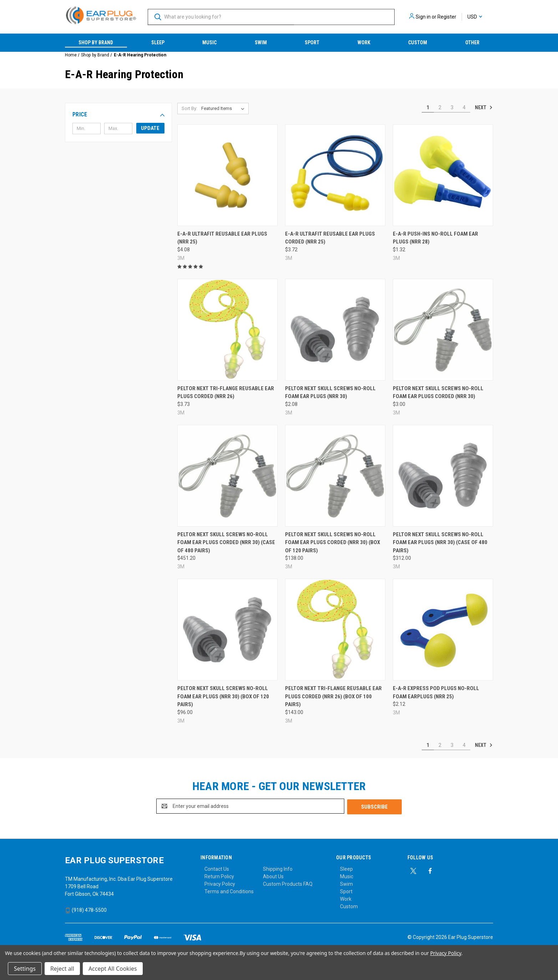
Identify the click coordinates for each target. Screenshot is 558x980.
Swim (261, 42)
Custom (418, 42)
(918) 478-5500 (86, 909)
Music (209, 42)
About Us (273, 876)
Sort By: (189, 108)
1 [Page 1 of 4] (428, 107)
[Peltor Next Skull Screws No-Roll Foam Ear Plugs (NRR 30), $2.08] (335, 330)
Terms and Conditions (229, 891)
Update (150, 128)
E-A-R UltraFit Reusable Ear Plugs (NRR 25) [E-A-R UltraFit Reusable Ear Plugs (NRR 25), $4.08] (222, 238)
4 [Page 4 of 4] (464, 107)
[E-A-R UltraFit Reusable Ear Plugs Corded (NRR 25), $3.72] (335, 175)
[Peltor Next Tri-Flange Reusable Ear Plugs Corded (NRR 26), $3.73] (227, 330)
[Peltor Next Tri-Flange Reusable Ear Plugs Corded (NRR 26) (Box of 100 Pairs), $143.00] (335, 630)
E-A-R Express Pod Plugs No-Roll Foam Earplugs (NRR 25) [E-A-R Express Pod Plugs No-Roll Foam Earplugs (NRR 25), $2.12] (436, 692)
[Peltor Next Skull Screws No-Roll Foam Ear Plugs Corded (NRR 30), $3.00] (443, 330)
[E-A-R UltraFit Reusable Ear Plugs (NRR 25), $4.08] (227, 175)
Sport (312, 42)
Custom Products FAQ (288, 883)
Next (484, 107)
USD (475, 17)
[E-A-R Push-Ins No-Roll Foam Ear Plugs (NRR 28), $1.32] (443, 175)
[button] (118, 115)
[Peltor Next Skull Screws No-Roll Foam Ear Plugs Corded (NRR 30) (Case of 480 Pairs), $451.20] (227, 476)
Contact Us (217, 868)
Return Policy (219, 876)
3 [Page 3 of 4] (452, 107)
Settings (25, 969)
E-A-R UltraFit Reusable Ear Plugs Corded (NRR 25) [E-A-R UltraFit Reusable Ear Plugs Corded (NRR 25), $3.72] (330, 238)
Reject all (62, 969)
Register (447, 17)
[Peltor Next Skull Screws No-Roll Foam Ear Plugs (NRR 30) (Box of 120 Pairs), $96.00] (227, 630)
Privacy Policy (220, 883)
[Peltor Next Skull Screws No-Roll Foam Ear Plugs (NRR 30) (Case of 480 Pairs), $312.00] (443, 476)
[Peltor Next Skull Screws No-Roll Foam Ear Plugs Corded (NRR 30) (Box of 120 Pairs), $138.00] (335, 476)
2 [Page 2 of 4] (440, 107)
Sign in (423, 17)
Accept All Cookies (113, 969)
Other (472, 42)
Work (364, 42)
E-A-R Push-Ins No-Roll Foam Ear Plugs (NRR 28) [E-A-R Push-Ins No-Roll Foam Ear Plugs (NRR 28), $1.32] (435, 238)
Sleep (158, 42)
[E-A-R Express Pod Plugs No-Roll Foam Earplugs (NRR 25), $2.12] (443, 630)
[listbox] (224, 109)
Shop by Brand (96, 42)
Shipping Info (278, 868)
